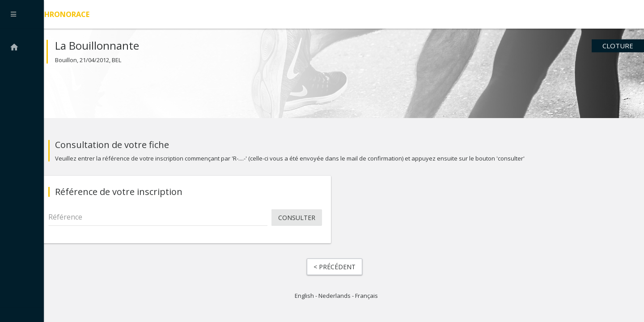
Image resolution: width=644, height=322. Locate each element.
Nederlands (335, 300)
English (304, 300)
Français (366, 300)
